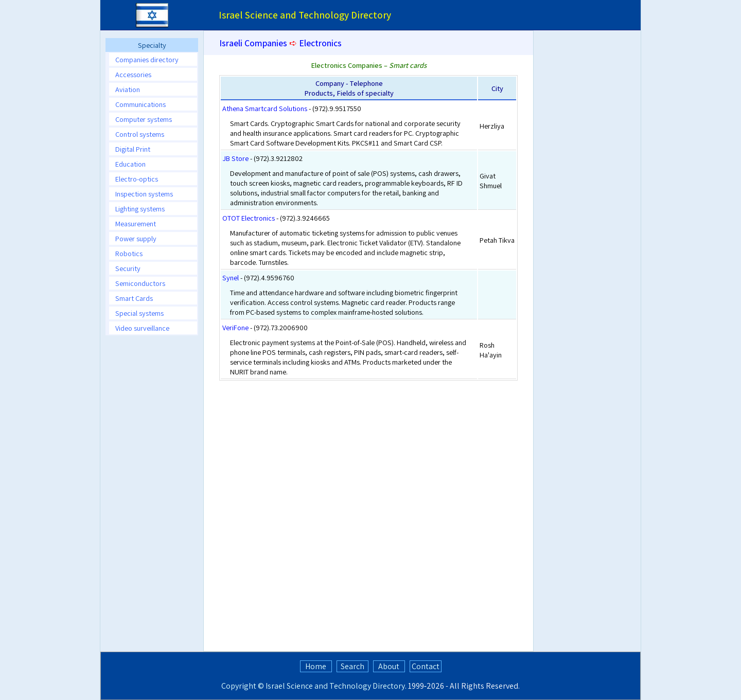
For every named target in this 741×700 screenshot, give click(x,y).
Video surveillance (142, 328)
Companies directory (147, 59)
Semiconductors (140, 283)
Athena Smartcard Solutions (265, 108)
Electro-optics (137, 179)
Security (128, 268)
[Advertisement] (152, 497)
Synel (231, 277)
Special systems (139, 313)
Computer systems (144, 119)
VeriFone (235, 327)
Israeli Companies (253, 43)
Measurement (136, 223)
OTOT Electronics (249, 218)
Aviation (128, 89)
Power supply (136, 238)
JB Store (235, 158)
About (389, 666)
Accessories (133, 74)
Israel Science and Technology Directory (335, 686)
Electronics (320, 43)
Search (352, 666)
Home (316, 666)
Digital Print (133, 149)
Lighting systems (140, 209)
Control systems (140, 134)
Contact (426, 666)
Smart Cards (134, 298)
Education (130, 164)
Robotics (129, 253)
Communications (140, 104)
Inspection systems (144, 194)
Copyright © (243, 686)
